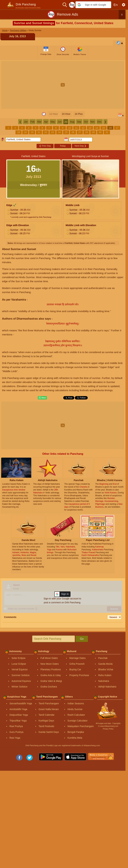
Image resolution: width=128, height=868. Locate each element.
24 (59, 132)
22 (46, 132)
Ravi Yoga (15, 738)
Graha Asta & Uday (51, 675)
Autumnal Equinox (21, 681)
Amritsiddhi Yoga (18, 709)
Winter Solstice (19, 687)
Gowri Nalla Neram (49, 709)
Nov (93, 122)
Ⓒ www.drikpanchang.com (108, 726)
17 (117, 128)
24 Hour (66, 114)
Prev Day (45, 146)
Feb (32, 122)
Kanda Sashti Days (49, 732)
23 (53, 132)
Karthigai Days (46, 721)
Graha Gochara (49, 687)
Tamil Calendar (46, 715)
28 (87, 132)
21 (39, 132)
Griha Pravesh (77, 664)
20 (32, 132)
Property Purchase (79, 675)
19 (25, 132)
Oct (86, 122)
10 (70, 128)
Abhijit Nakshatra (107, 687)
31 (107, 132)
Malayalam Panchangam (81, 726)
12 (83, 128)
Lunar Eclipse (19, 664)
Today (63, 146)
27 (80, 132)
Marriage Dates (78, 658)
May (53, 122)
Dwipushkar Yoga (19, 715)
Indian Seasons (76, 703)
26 (73, 132)
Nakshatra (104, 681)
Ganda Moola (105, 664)
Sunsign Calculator (78, 721)
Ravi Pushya (16, 726)
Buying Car (75, 669)
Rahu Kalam (105, 675)
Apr (46, 122)
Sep (79, 122)
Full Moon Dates (49, 658)
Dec (100, 122)
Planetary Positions (51, 669)
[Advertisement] (64, 85)
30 (100, 132)
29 (93, 132)
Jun (60, 122)
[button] (93, 5)
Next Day (80, 146)
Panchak (103, 658)
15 (104, 128)
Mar (39, 122)
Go (82, 639)
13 (90, 128)
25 (66, 132)
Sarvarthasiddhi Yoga (21, 703)
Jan (26, 122)
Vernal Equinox (20, 669)
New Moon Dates (50, 664)
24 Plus (79, 114)
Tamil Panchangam (49, 703)
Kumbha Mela (75, 738)
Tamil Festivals (46, 726)
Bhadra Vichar (106, 669)
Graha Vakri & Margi (51, 681)
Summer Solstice (21, 675)
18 (19, 132)
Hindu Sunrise (75, 709)
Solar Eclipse (19, 658)
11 (76, 128)
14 (97, 128)
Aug (72, 122)
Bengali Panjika (76, 732)
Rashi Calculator (76, 715)
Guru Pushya (16, 732)
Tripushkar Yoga (18, 721)
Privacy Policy (108, 729)
